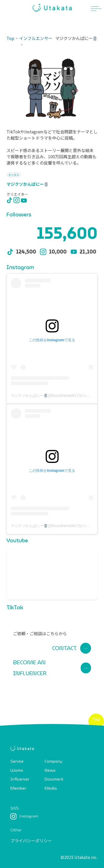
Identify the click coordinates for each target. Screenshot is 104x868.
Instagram (24, 816)
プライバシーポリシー (31, 840)
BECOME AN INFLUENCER (52, 668)
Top (10, 38)
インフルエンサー (36, 38)
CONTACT (72, 648)
